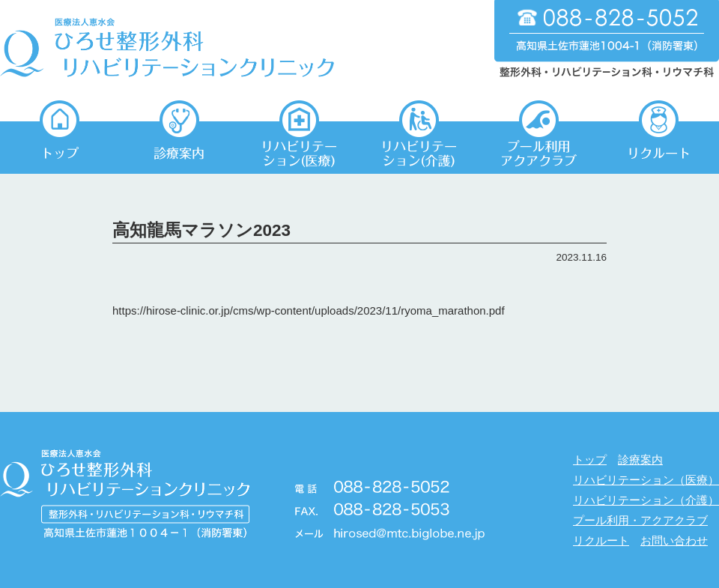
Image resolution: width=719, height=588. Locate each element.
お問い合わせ (674, 540)
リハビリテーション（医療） (646, 480)
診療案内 (640, 460)
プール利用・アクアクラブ (640, 520)
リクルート (601, 540)
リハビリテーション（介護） (646, 500)
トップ (590, 460)
